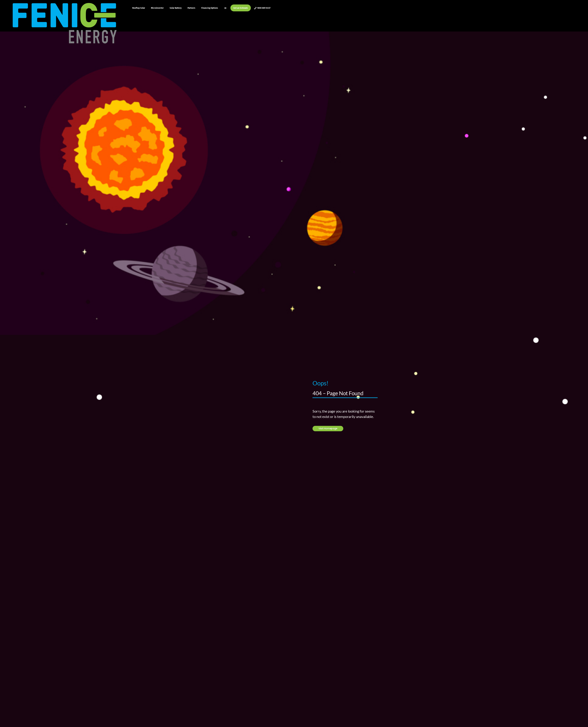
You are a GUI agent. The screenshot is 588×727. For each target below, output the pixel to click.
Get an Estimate (241, 8)
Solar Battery (176, 8)
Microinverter (157, 8)
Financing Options (210, 8)
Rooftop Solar (139, 8)
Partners (191, 8)
